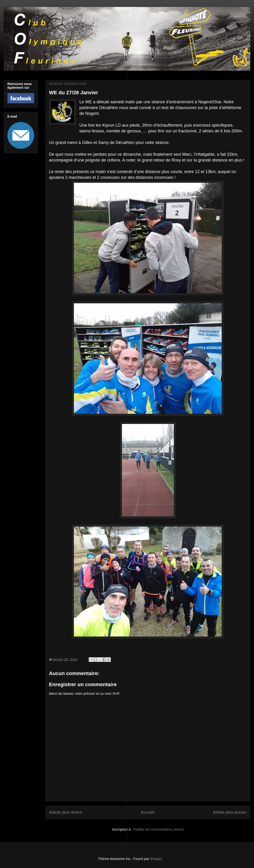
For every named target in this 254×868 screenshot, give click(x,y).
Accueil (147, 812)
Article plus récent (65, 812)
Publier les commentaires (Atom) (159, 829)
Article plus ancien (230, 812)
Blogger (156, 859)
